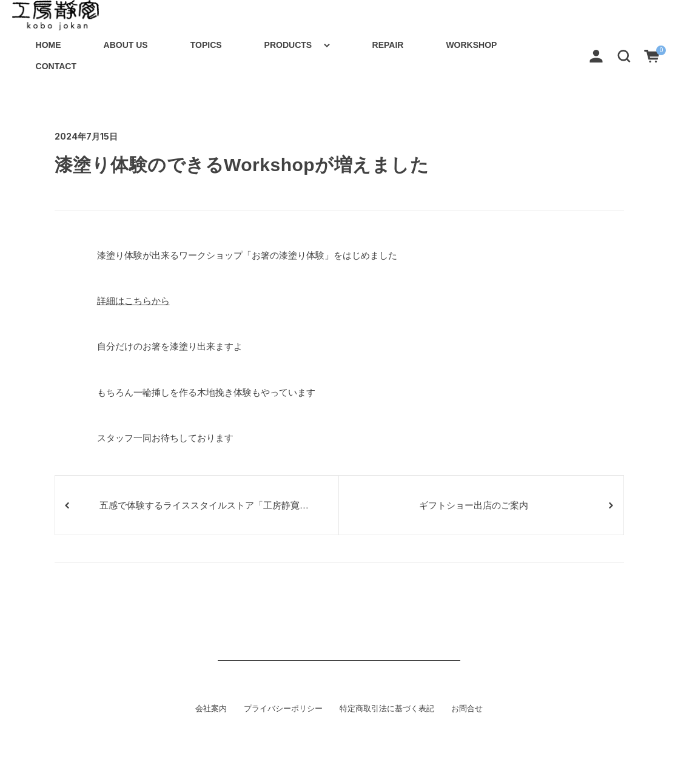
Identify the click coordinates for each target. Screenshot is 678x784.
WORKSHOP (471, 45)
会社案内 (211, 709)
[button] (624, 55)
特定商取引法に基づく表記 (387, 709)
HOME (49, 45)
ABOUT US (126, 45)
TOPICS (206, 45)
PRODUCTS (288, 45)
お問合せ (467, 709)
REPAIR (388, 45)
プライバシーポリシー (283, 709)
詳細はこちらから (133, 301)
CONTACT (56, 66)
